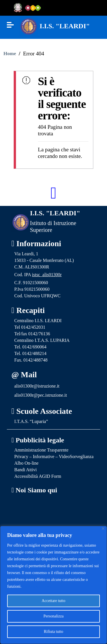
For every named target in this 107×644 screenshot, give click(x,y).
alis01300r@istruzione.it (37, 386)
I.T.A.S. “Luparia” (31, 421)
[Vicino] (103, 528)
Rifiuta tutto (53, 632)
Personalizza (53, 616)
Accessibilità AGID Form (38, 476)
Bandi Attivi (26, 470)
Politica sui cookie (38, 586)
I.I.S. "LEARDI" (65, 26)
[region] (53, 585)
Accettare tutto (53, 601)
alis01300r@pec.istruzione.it (41, 395)
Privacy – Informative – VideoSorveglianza (54, 457)
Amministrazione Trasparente (41, 450)
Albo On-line (26, 463)
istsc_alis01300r (47, 275)
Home (10, 54)
